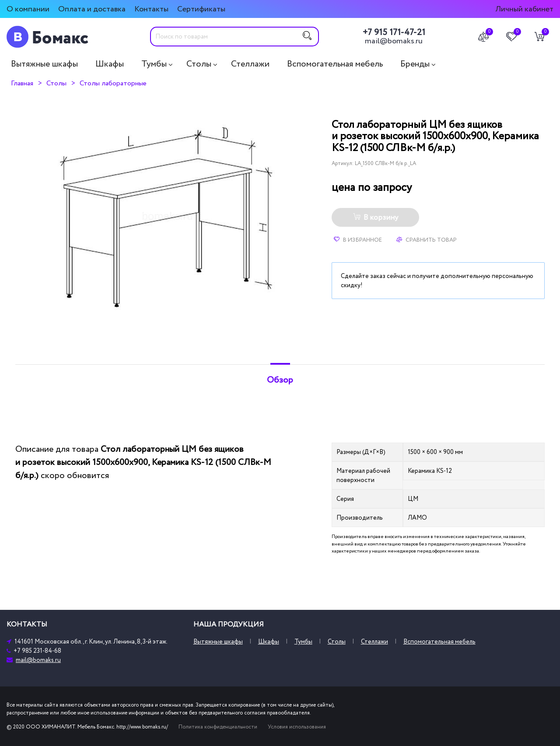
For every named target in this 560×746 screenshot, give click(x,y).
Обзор (280, 380)
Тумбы (154, 64)
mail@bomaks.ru (394, 41)
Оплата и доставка (92, 9)
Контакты (151, 9)
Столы (199, 64)
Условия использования (297, 727)
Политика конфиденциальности (218, 727)
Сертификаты (201, 9)
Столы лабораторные (113, 83)
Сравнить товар (427, 240)
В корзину (376, 218)
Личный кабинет (524, 9)
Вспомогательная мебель (335, 64)
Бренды (415, 64)
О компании (28, 9)
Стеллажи (250, 64)
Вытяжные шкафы (44, 64)
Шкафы (110, 64)
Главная (22, 83)
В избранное (358, 240)
